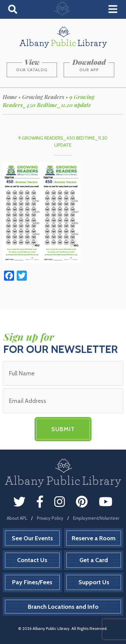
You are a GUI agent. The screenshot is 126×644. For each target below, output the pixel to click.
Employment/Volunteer (96, 518)
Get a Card (94, 560)
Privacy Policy (50, 518)
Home (10, 97)
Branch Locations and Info (63, 607)
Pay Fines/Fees (32, 582)
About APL (17, 518)
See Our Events (32, 538)
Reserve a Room (94, 538)
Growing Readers (43, 97)
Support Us (94, 582)
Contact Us (32, 560)
